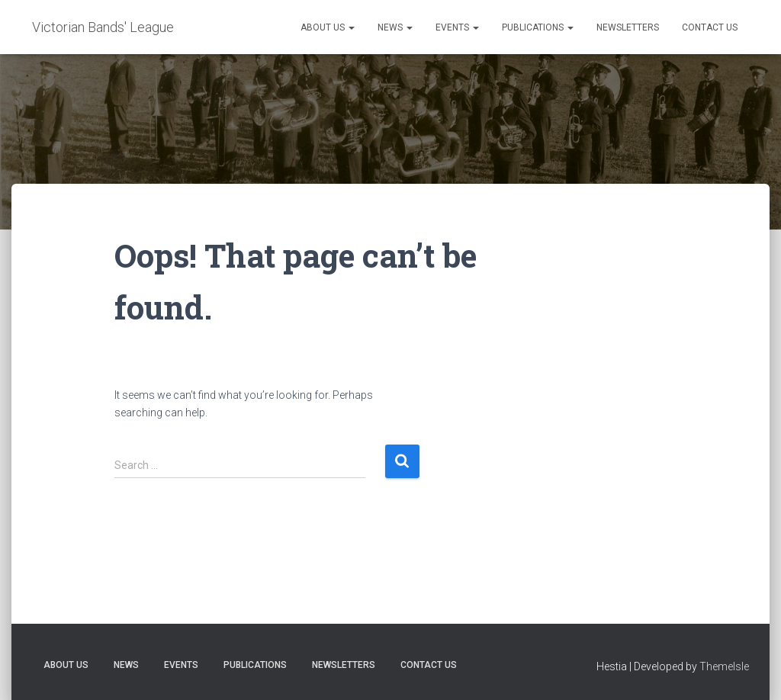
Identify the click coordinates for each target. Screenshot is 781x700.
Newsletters (628, 27)
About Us (328, 27)
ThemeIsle (724, 666)
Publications (538, 27)
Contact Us (710, 27)
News (395, 27)
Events (457, 27)
